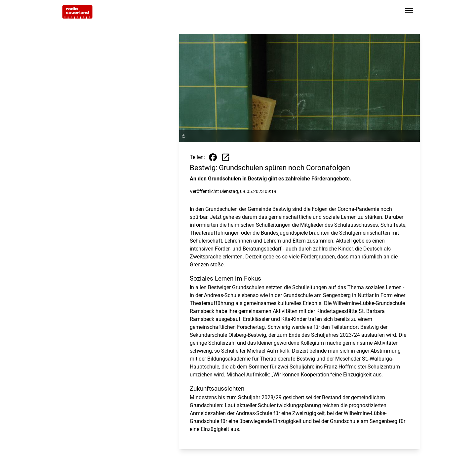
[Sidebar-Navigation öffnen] (409, 12)
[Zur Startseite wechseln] (77, 12)
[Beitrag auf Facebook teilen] (213, 157)
